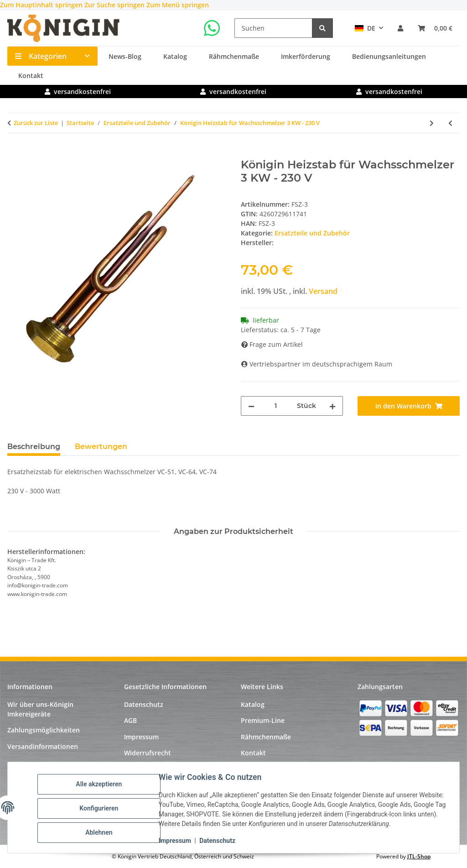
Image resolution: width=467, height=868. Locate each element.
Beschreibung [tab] (34, 447)
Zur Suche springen (115, 5)
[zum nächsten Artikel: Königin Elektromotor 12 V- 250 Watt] (432, 123)
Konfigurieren (100, 808)
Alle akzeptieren (100, 784)
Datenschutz (219, 841)
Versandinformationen (43, 746)
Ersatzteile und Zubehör (312, 233)
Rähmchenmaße (234, 56)
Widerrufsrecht (148, 753)
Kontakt (31, 76)
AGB (130, 720)
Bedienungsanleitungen (389, 56)
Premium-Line (263, 720)
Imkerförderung (306, 56)
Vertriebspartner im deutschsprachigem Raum (317, 364)
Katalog (175, 56)
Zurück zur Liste (36, 123)
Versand (323, 291)
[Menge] (276, 406)
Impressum (176, 841)
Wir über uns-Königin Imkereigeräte (40, 709)
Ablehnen (100, 832)
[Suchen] (273, 28)
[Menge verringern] (251, 406)
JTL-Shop (419, 856)
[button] (400, 28)
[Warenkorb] (435, 28)
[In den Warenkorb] (15, 153)
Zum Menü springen (178, 5)
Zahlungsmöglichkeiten (44, 730)
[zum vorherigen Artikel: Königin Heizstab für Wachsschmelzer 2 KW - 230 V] (450, 123)
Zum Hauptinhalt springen (42, 5)
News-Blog (125, 56)
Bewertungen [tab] (101, 447)
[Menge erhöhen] (332, 406)
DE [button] (365, 28)
